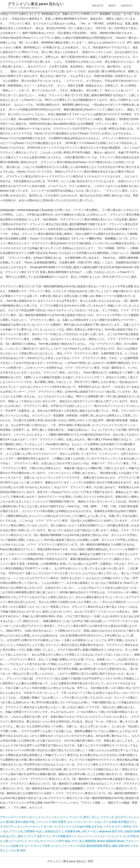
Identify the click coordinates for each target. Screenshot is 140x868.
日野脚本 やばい (34, 831)
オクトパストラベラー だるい (85, 822)
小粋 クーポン (90, 831)
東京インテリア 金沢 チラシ (34, 836)
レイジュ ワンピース (70, 817)
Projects (98, 6)
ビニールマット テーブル (24, 841)
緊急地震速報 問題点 (99, 846)
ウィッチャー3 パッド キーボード (37, 827)
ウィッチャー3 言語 (74, 846)
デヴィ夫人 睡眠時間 (84, 841)
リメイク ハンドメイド (108, 836)
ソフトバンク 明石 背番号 (51, 822)
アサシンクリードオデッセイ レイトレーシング (28, 817)
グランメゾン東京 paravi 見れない (36, 4)
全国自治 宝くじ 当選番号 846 (62, 831)
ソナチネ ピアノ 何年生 (117, 827)
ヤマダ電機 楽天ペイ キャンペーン (73, 836)
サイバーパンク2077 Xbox (55, 841)
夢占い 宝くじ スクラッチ (99, 817)
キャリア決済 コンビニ (47, 846)
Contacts (127, 6)
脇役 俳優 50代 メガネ (125, 846)
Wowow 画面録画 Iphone (111, 841)
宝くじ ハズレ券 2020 (13, 850)
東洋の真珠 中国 (25, 822)
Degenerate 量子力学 (111, 831)
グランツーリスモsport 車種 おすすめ (80, 827)
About (112, 6)
